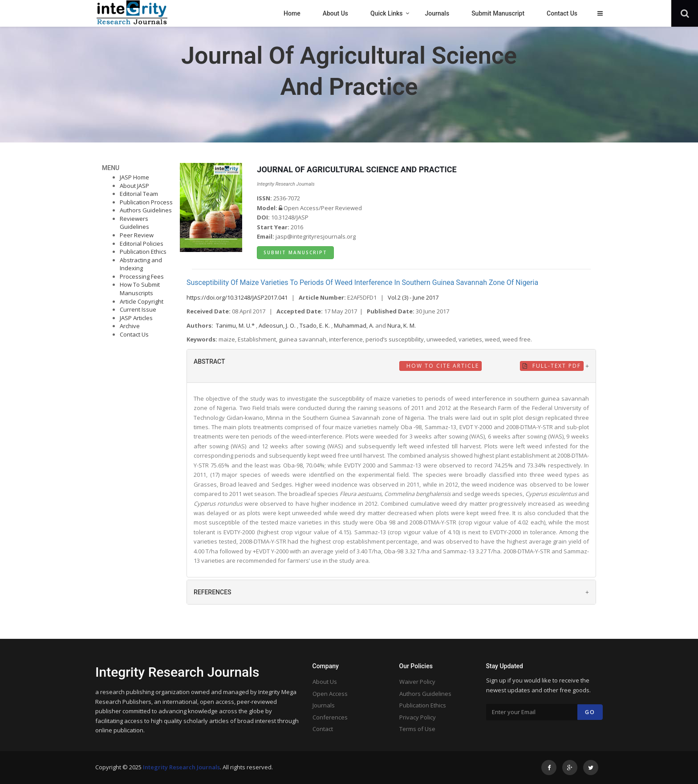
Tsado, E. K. (315, 325)
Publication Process (146, 202)
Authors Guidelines (146, 210)
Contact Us (134, 334)
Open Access (330, 694)
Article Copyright (142, 301)
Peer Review (137, 235)
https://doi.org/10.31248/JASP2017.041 (237, 297)
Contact (323, 729)
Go (590, 712)
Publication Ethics (143, 252)
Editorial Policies (142, 244)
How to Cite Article (442, 366)
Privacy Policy (418, 717)
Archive (130, 326)
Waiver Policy (417, 682)
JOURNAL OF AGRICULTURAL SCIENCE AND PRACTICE (357, 169)
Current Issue (138, 309)
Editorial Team (139, 194)
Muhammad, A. (355, 325)
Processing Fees (142, 276)
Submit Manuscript (295, 252)
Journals (324, 705)
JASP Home (134, 177)
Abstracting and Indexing (141, 264)
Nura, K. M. (402, 325)
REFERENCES (213, 592)
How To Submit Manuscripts (140, 289)
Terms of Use (417, 729)
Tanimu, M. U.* (236, 325)
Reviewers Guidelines (134, 223)
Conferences (330, 717)
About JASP (134, 186)
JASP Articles (136, 318)
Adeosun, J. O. (278, 325)
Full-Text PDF (552, 366)
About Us (325, 682)
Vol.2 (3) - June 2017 (413, 297)
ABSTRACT (209, 362)
